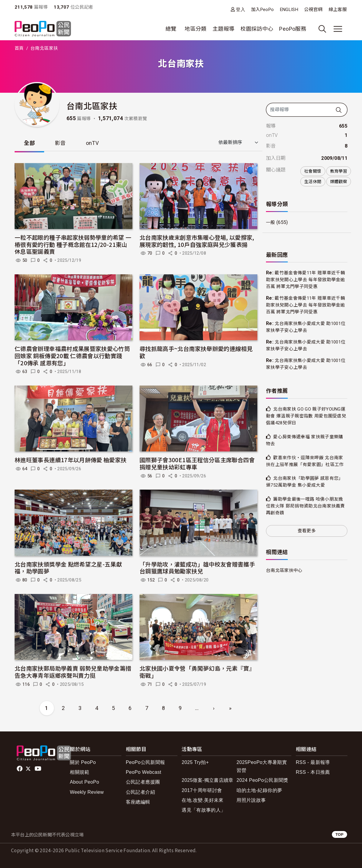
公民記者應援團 (143, 782)
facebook (20, 769)
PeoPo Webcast (144, 772)
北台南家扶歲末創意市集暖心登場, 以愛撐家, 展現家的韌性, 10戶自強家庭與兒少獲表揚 (197, 241)
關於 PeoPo (83, 763)
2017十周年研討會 (202, 791)
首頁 (19, 48)
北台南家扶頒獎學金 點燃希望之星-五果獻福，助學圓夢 (68, 568)
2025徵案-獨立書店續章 (208, 780)
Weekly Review (87, 792)
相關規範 (79, 772)
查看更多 (307, 539)
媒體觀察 (339, 182)
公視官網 (313, 10)
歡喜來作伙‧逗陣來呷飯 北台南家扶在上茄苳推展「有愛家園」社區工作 (305, 465)
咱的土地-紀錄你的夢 (259, 791)
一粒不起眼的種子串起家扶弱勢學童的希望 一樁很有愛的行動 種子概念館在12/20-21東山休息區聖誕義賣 (73, 245)
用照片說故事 (251, 800)
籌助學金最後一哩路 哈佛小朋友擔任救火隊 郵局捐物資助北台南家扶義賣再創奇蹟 (306, 514)
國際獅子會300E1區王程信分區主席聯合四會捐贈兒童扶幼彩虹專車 (197, 464)
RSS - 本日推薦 (313, 772)
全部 (30, 143)
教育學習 (339, 171)
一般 (271, 223)
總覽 (171, 29)
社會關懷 (313, 171)
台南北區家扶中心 (286, 578)
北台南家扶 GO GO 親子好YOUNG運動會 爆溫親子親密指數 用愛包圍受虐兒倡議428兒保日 (306, 416)
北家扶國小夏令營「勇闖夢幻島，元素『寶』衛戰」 (197, 672)
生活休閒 (313, 182)
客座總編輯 (138, 802)
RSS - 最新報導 (313, 763)
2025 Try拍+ (195, 763)
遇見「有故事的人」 (204, 810)
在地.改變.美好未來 (203, 800)
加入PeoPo (263, 10)
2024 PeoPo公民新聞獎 (262, 780)
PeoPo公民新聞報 (146, 763)
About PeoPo (84, 782)
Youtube (38, 769)
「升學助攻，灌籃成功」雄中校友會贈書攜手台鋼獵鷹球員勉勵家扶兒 (197, 568)
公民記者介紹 (140, 792)
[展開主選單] (338, 29)
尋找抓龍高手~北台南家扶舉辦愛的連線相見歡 (196, 352)
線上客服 (338, 10)
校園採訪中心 (257, 29)
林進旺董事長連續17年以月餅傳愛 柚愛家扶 (71, 460)
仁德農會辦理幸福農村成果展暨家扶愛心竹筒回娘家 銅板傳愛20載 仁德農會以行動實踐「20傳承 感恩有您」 (72, 356)
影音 (61, 143)
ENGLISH (289, 10)
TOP (339, 835)
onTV (93, 143)
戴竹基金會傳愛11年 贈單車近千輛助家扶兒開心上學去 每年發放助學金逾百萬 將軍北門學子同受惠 (306, 280)
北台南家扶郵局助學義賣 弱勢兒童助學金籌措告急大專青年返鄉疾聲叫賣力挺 (73, 672)
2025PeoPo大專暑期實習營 (262, 767)
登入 (240, 9)
